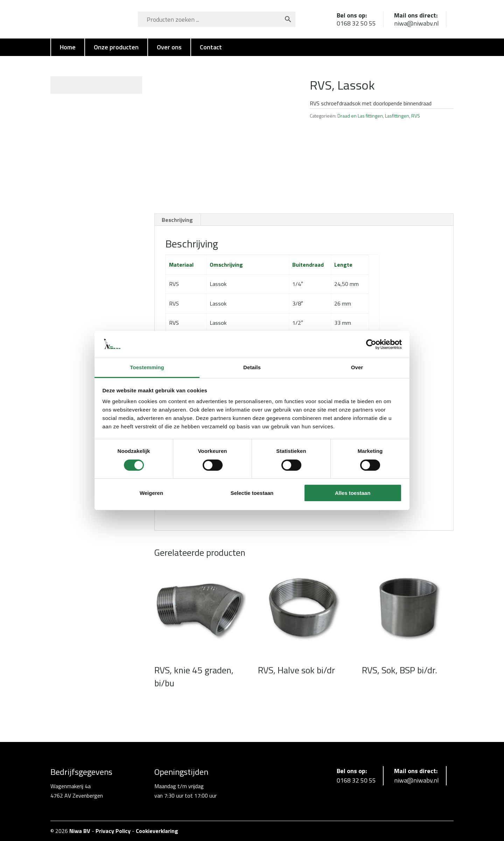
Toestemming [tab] (147, 367)
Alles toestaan (353, 493)
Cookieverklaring (157, 831)
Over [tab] (357, 367)
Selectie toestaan (252, 493)
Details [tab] (252, 367)
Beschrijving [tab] (177, 220)
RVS (416, 116)
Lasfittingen (397, 116)
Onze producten (116, 47)
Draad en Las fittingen (360, 116)
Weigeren (151, 493)
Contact (211, 47)
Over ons (169, 47)
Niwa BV (80, 831)
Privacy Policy (113, 831)
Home (68, 47)
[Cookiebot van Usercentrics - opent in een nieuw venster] (371, 344)
